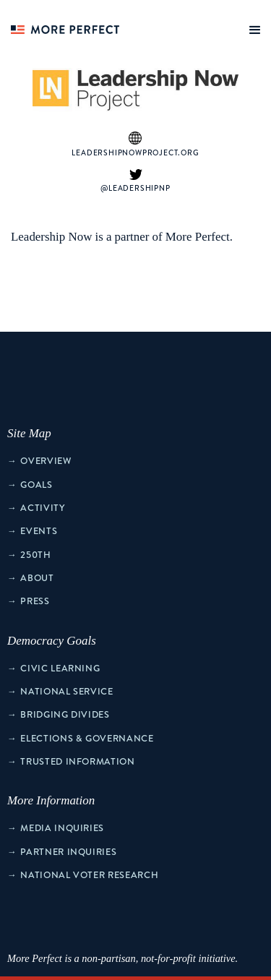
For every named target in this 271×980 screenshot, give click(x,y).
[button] (252, 27)
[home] (61, 25)
